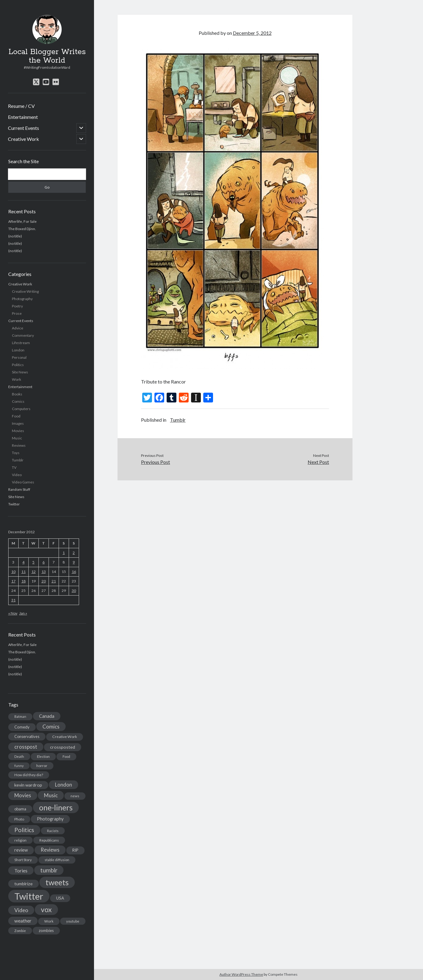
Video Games (23, 482)
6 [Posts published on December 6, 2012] (43, 562)
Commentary (23, 335)
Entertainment (23, 117)
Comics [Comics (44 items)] (51, 727)
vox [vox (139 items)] (46, 909)
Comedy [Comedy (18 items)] (22, 727)
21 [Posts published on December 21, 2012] (54, 581)
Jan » (23, 613)
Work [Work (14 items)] (49, 921)
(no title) (15, 236)
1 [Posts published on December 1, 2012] (64, 553)
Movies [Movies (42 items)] (23, 795)
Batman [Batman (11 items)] (20, 716)
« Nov (13, 613)
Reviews (19, 445)
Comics (18, 401)
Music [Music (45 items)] (51, 795)
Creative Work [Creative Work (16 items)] (65, 737)
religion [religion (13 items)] (20, 840)
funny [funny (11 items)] (19, 766)
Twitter (14, 504)
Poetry (17, 306)
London (18, 350)
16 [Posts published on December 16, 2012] (74, 572)
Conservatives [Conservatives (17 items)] (27, 736)
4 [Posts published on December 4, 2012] (23, 562)
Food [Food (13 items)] (66, 756)
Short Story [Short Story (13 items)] (23, 860)
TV (14, 467)
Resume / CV (21, 106)
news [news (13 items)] (75, 796)
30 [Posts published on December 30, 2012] (74, 591)
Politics (18, 365)
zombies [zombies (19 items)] (46, 930)
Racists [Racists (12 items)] (53, 831)
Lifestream (21, 343)
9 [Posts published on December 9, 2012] (74, 562)
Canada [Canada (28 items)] (47, 716)
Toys (16, 453)
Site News (20, 372)
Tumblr (18, 460)
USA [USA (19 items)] (60, 898)
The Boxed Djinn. (22, 229)
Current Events (23, 128)
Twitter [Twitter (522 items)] (29, 896)
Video (17, 475)
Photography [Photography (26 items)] (50, 819)
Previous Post (155, 462)
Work (16, 379)
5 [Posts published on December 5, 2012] (33, 562)
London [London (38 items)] (63, 785)
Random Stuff (19, 489)
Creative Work (23, 139)
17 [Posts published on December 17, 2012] (13, 581)
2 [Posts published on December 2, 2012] (74, 553)
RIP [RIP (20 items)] (75, 850)
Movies (18, 431)
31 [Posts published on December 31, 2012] (13, 600)
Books (17, 394)
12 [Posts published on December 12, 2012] (34, 572)
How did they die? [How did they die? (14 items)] (29, 775)
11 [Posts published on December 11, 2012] (23, 572)
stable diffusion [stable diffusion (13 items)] (57, 860)
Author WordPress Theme (241, 974)
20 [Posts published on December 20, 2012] (44, 581)
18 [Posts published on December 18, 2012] (23, 581)
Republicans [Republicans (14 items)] (49, 840)
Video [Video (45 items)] (21, 910)
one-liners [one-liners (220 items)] (56, 807)
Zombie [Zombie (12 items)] (20, 931)
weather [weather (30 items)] (23, 921)
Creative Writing (25, 291)
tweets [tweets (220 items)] (57, 882)
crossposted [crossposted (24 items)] (63, 747)
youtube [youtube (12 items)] (73, 921)
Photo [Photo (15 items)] (19, 819)
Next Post (318, 462)
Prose (17, 313)
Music (17, 438)
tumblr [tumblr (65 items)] (49, 870)
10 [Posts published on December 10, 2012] (13, 572)
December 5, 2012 (252, 33)
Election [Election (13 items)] (43, 756)
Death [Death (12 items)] (19, 756)
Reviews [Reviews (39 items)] (50, 850)
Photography (22, 299)
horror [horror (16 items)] (42, 766)
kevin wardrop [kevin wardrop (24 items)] (28, 785)
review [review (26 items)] (21, 850)
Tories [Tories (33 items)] (21, 870)
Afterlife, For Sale (22, 221)
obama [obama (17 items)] (20, 809)
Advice (18, 328)
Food (16, 416)
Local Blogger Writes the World (47, 56)
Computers (21, 409)
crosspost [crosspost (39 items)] (26, 747)
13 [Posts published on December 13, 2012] (44, 572)
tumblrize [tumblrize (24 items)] (23, 884)
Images (18, 423)
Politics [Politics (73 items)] (24, 830)
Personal (19, 357)
